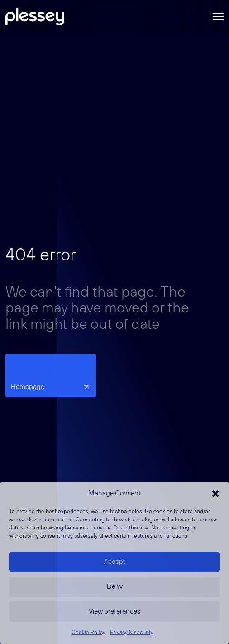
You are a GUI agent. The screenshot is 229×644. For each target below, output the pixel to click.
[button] (215, 494)
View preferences (114, 612)
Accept (115, 562)
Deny (115, 587)
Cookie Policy (88, 632)
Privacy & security (132, 632)
